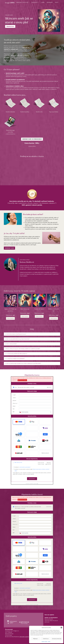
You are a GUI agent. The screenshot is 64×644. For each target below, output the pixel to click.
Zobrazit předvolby (57, 639)
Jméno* (14, 398)
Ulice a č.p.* (15, 403)
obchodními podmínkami (25, 467)
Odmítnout (46, 639)
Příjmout (35, 639)
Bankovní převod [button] (45, 453)
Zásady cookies (44, 642)
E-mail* (14, 395)
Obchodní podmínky (25, 637)
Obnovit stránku (22, 380)
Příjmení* (15, 401)
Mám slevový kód (18, 462)
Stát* (14, 412)
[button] (61, 628)
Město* (14, 406)
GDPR (49, 642)
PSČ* (14, 409)
